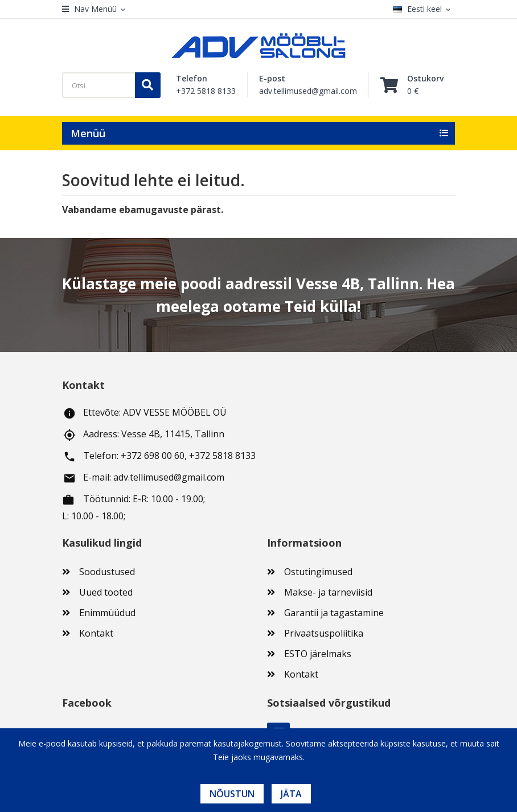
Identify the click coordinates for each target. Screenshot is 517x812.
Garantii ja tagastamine (334, 613)
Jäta (291, 794)
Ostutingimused (318, 572)
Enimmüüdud (107, 613)
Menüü (88, 133)
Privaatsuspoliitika (324, 633)
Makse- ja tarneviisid (328, 592)
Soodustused (107, 572)
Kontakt (96, 633)
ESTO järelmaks (318, 654)
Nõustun (232, 794)
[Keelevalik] (424, 9)
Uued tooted (106, 592)
